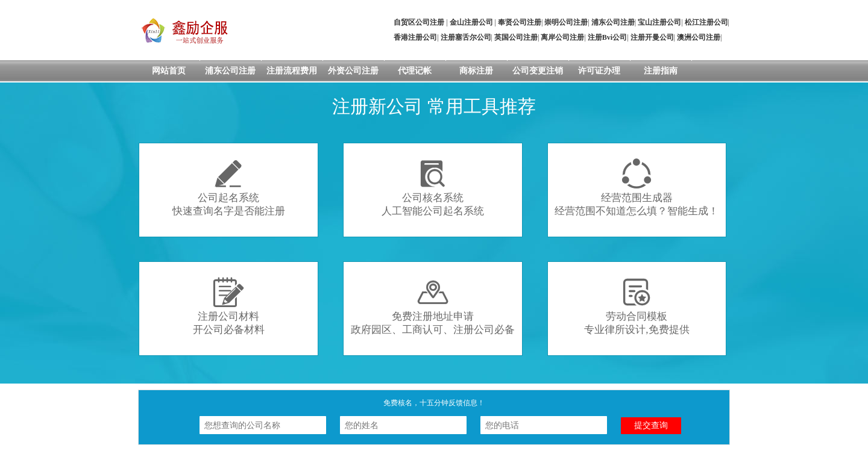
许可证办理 (599, 71)
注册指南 (661, 71)
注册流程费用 (292, 71)
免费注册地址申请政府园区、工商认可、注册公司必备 (433, 306)
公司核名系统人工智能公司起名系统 (433, 188)
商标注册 (476, 71)
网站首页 (169, 71)
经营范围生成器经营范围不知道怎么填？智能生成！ (637, 188)
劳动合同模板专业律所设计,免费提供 (637, 306)
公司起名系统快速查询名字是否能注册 (229, 188)
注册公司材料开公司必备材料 (229, 306)
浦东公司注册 (230, 71)
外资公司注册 (353, 71)
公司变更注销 (538, 71)
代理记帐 (415, 71)
